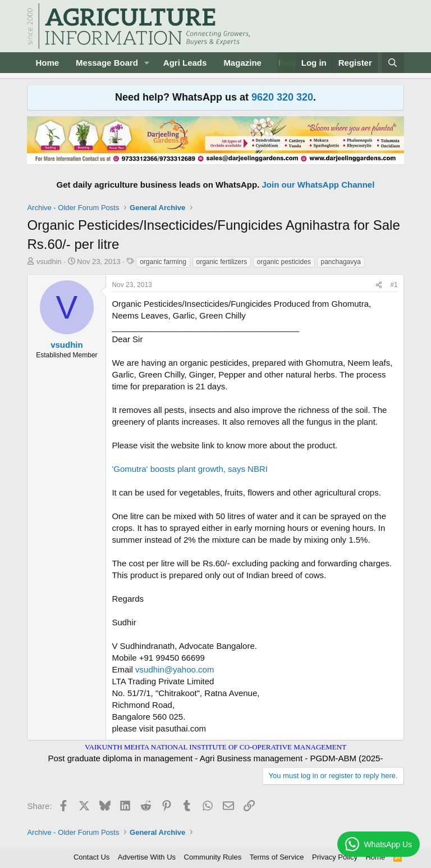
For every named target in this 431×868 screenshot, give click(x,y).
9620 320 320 (282, 97)
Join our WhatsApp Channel (318, 185)
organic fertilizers (222, 262)
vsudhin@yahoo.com (175, 669)
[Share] (379, 285)
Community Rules (213, 857)
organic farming (163, 262)
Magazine (242, 63)
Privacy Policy (335, 857)
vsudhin (49, 262)
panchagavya (341, 262)
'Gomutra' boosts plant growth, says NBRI (190, 469)
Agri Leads (185, 63)
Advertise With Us (147, 857)
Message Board (107, 63)
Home (47, 63)
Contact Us (91, 857)
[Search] (393, 63)
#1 (394, 285)
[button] (147, 63)
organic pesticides (284, 262)
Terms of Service (277, 857)
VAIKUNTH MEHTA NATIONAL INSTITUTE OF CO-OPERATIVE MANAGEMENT (215, 747)
